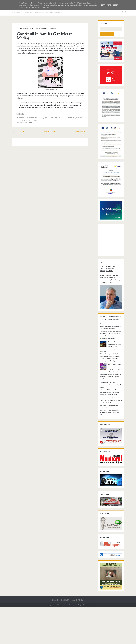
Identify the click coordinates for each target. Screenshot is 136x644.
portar (69, 112)
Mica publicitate (57, 12)
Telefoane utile (41, 12)
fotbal (20, 112)
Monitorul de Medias (48, 28)
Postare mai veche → (83, 125)
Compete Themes (57, 642)
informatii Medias (50, 112)
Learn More (106, 5)
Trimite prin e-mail (22, 116)
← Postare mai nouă (17, 125)
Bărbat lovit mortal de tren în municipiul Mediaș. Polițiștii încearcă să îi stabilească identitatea (109, 360)
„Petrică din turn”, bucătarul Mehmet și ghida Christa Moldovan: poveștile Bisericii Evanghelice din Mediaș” (110, 427)
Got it (115, 5)
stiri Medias (30, 114)
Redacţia (28, 12)
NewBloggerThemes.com (83, 642)
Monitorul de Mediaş (76, 637)
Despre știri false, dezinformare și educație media (109, 298)
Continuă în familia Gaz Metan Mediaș (49, 34)
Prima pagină (17, 12)
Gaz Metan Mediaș (32, 112)
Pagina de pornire (50, 125)
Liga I (62, 112)
